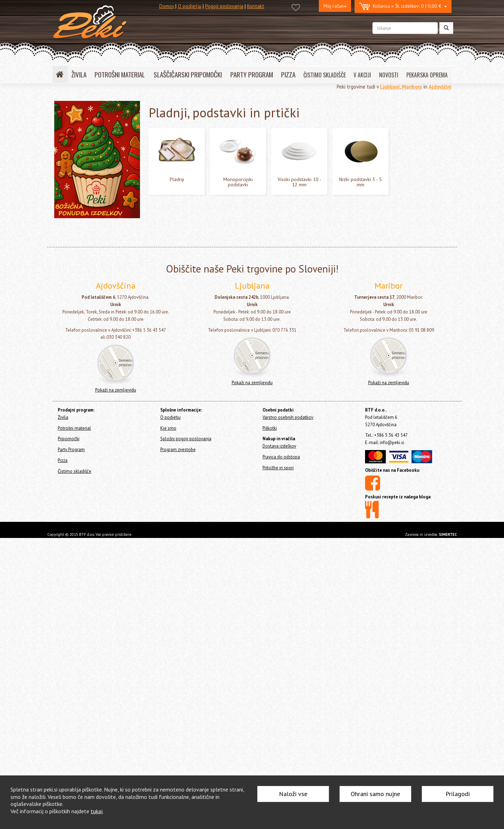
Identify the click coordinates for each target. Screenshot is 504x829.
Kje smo (168, 719)
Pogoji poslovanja (224, 6)
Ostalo (69, 327)
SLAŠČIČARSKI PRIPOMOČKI (188, 74)
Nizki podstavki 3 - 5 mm (92, 295)
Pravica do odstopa (281, 748)
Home (67, 106)
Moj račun (335, 6)
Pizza (60, 372)
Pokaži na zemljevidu (116, 681)
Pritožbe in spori (278, 758)
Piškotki (270, 719)
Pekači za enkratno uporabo (92, 305)
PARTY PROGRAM (252, 74)
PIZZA (288, 74)
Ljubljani (390, 87)
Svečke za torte (79, 150)
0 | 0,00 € (403, 6)
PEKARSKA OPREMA (427, 75)
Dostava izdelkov (279, 737)
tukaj (97, 811)
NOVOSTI (389, 75)
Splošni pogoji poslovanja (186, 730)
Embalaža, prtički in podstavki (96, 219)
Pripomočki (66, 354)
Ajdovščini (440, 87)
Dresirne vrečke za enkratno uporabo (92, 194)
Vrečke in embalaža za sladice (94, 230)
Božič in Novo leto (81, 338)
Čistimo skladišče (72, 382)
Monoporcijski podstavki (92, 273)
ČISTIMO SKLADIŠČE (325, 75)
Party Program (69, 363)
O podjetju (190, 6)
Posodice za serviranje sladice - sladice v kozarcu (95, 165)
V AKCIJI (362, 75)
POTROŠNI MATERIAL (120, 74)
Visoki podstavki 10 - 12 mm (96, 284)
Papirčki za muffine (82, 208)
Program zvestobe (178, 741)
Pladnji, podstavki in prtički (96, 251)
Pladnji (75, 262)
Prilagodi (458, 794)
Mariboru (412, 87)
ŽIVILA (79, 74)
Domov (167, 6)
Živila (60, 121)
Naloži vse (293, 794)
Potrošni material (76, 132)
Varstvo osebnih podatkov (288, 708)
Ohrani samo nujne (375, 794)
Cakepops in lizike (81, 316)
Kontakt (256, 6)
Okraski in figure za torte (89, 179)
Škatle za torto (79, 241)
